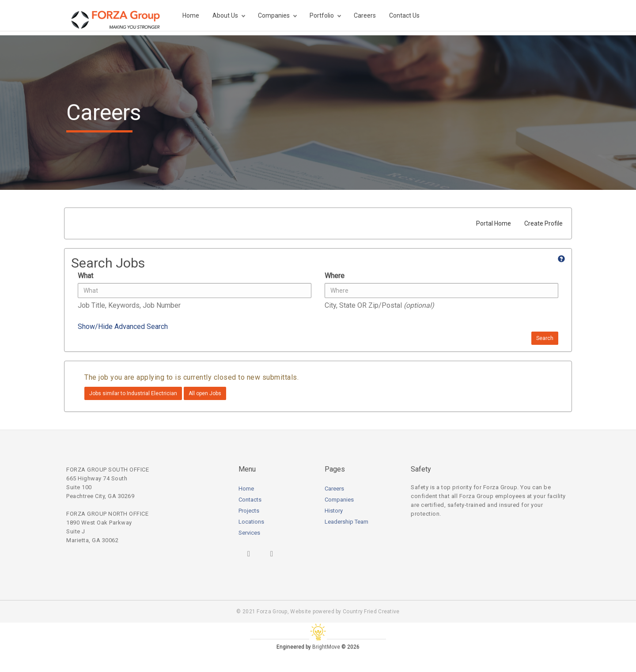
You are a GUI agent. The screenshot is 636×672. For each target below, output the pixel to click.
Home (191, 15)
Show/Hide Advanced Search (123, 327)
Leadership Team (346, 522)
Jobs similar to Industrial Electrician (133, 393)
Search (545, 338)
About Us (225, 15)
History (334, 511)
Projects (249, 511)
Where (335, 276)
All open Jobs (205, 393)
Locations (251, 522)
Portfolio (322, 15)
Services (249, 533)
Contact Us (404, 15)
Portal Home (494, 223)
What (85, 276)
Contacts (250, 500)
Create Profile (543, 223)
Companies (274, 15)
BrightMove (326, 647)
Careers (365, 15)
